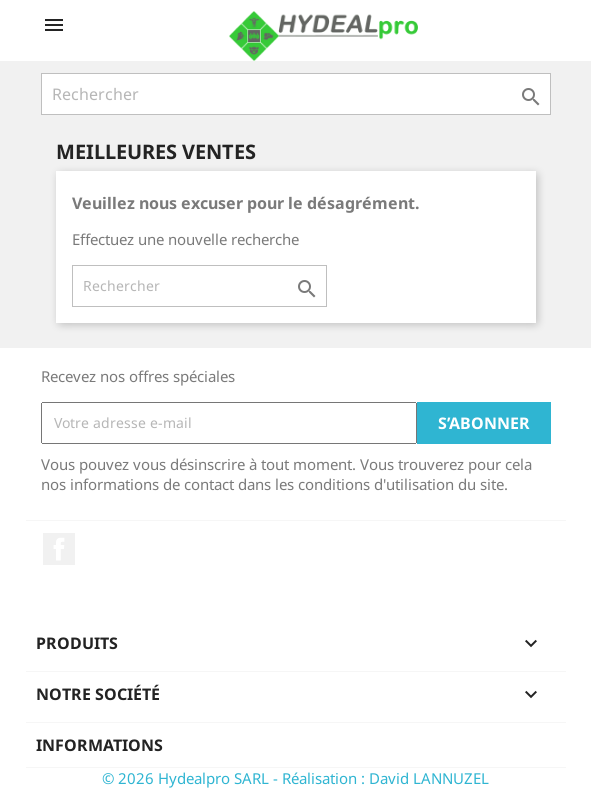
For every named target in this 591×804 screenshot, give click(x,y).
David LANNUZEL (429, 778)
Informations (99, 745)
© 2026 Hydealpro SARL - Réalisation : (235, 778)
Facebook (59, 549)
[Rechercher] (296, 94)
